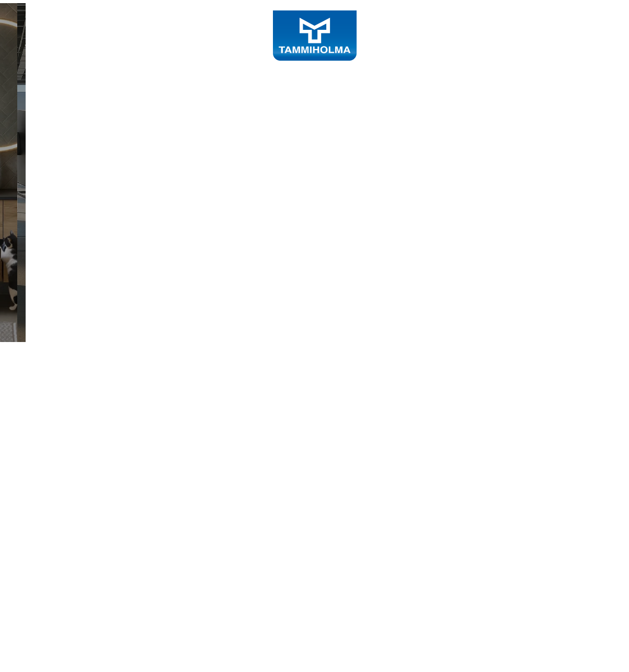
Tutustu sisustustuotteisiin (121, 357)
